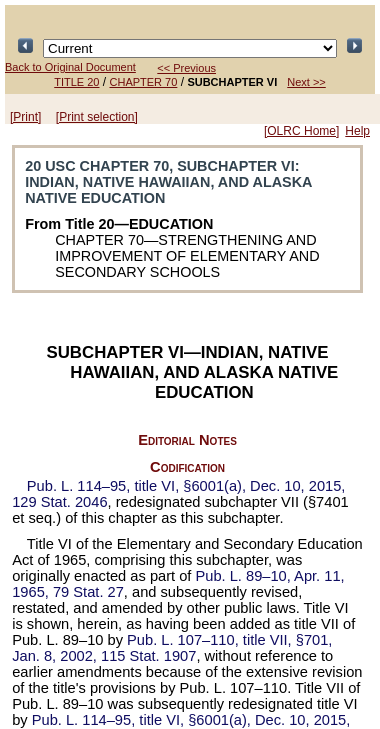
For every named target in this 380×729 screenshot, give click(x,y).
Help (357, 131)
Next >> (306, 82)
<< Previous (186, 68)
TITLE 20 (76, 82)
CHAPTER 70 (144, 82)
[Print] (25, 117)
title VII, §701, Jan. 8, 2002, (172, 648)
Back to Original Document (70, 67)
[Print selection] (97, 117)
